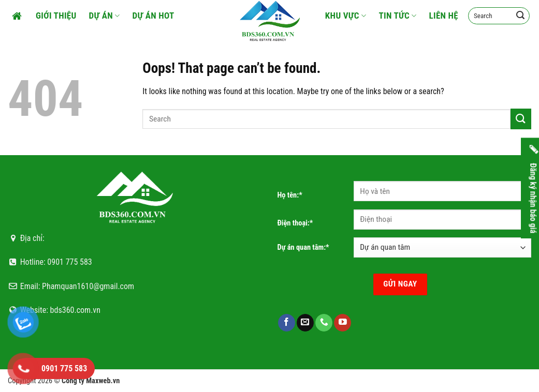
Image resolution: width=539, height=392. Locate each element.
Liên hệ (444, 16)
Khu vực (346, 16)
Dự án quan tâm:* (303, 247)
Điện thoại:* (295, 223)
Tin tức (397, 16)
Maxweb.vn (103, 381)
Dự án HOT (154, 16)
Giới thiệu (56, 16)
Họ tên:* (290, 195)
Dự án (105, 16)
